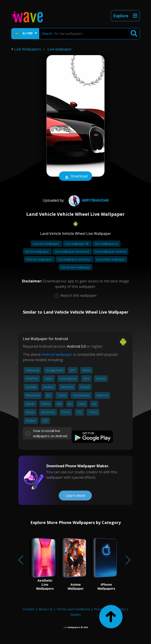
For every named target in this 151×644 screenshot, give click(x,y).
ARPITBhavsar (88, 200)
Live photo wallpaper (111, 259)
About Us (45, 609)
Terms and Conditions (73, 609)
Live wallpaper (60, 49)
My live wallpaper (37, 251)
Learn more (75, 496)
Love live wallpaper (46, 244)
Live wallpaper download (72, 251)
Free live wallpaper (39, 259)
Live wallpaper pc (107, 244)
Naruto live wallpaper (75, 267)
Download (75, 177)
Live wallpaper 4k (77, 244)
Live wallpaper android (111, 251)
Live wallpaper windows (75, 259)
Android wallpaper (57, 354)
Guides (75, 614)
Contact (29, 609)
